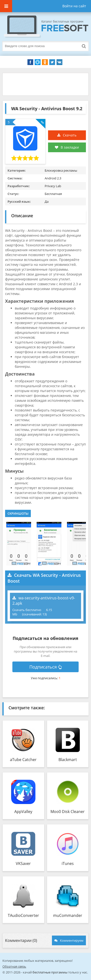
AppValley (23, 812)
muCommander (68, 915)
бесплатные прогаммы (50, 972)
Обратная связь (14, 966)
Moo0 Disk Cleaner (68, 812)
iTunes (68, 863)
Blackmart (68, 760)
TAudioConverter (23, 915)
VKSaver (23, 863)
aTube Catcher (23, 760)
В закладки (67, 147)
